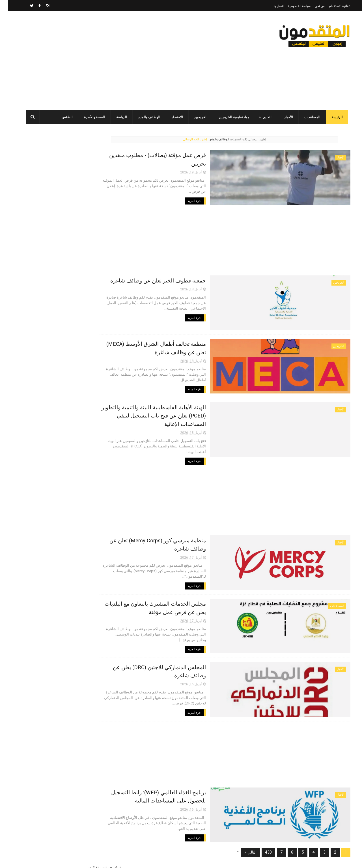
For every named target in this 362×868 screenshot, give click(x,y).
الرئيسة (331, 117)
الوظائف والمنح (143, 117)
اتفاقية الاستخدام (331, 6)
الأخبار (282, 117)
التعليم (262, 117)
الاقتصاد (171, 117)
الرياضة (116, 117)
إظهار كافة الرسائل (205, 139)
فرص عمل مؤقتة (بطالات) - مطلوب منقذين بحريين (198, 154)
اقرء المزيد (243, 186)
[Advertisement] (123, 61)
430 (260, 837)
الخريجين (195, 117)
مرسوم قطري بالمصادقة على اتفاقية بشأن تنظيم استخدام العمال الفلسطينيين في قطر (54, 296)
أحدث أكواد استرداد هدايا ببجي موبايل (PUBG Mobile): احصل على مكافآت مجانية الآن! (57, 399)
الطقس (61, 117)
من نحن (312, 6)
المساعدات (306, 117)
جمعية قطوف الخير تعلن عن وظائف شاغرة (207, 279)
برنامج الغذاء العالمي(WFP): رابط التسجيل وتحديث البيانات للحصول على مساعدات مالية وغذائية (56, 219)
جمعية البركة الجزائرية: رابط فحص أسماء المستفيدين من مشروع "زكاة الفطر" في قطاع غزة (58, 425)
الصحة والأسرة (88, 117)
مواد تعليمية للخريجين (228, 117)
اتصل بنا (270, 6)
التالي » (242, 837)
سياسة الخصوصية (291, 6)
